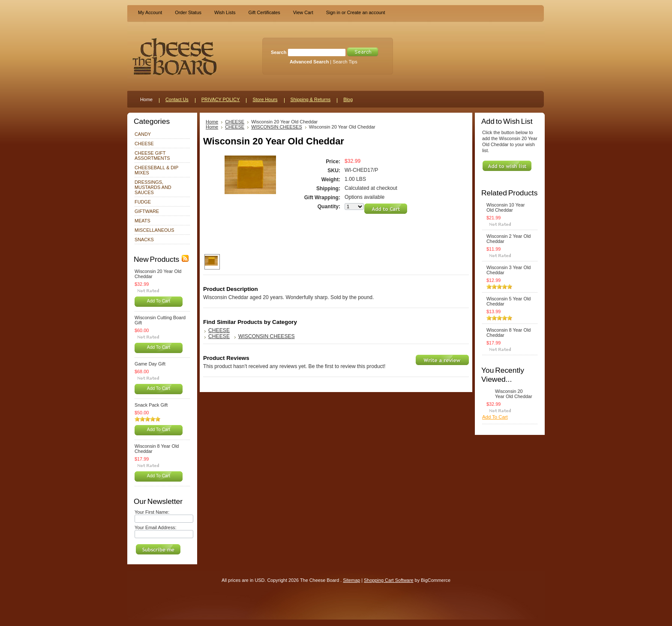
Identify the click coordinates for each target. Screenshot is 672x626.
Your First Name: (152, 512)
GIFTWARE (147, 211)
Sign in (333, 12)
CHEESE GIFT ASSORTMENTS (152, 156)
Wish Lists (225, 12)
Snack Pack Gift (151, 405)
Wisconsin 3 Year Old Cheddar (508, 270)
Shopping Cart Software (388, 580)
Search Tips (345, 62)
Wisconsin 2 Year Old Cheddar (508, 239)
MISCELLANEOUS (154, 230)
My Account (150, 12)
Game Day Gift (150, 364)
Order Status (188, 12)
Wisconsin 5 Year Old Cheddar (508, 301)
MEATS (142, 221)
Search (279, 52)
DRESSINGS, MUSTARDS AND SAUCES (153, 187)
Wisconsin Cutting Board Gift (160, 320)
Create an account (366, 12)
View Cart (303, 12)
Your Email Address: (156, 527)
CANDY (143, 134)
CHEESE (144, 144)
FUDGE (143, 202)
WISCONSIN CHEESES (277, 127)
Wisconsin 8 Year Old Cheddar (157, 449)
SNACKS (144, 240)
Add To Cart (159, 301)
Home (212, 122)
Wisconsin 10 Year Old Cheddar (505, 207)
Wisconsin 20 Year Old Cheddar (158, 274)
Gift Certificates (264, 12)
